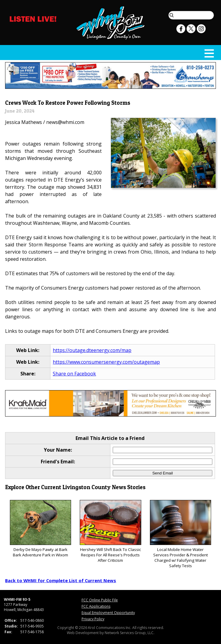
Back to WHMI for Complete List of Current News (61, 580)
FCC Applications (96, 606)
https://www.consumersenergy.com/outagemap (106, 362)
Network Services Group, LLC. (130, 633)
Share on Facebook (74, 374)
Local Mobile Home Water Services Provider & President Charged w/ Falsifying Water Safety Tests (181, 534)
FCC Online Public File (100, 600)
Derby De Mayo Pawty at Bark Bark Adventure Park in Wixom (41, 529)
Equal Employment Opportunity (108, 613)
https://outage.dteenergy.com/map (92, 350)
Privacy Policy (93, 619)
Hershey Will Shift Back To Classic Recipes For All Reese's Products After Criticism (111, 532)
